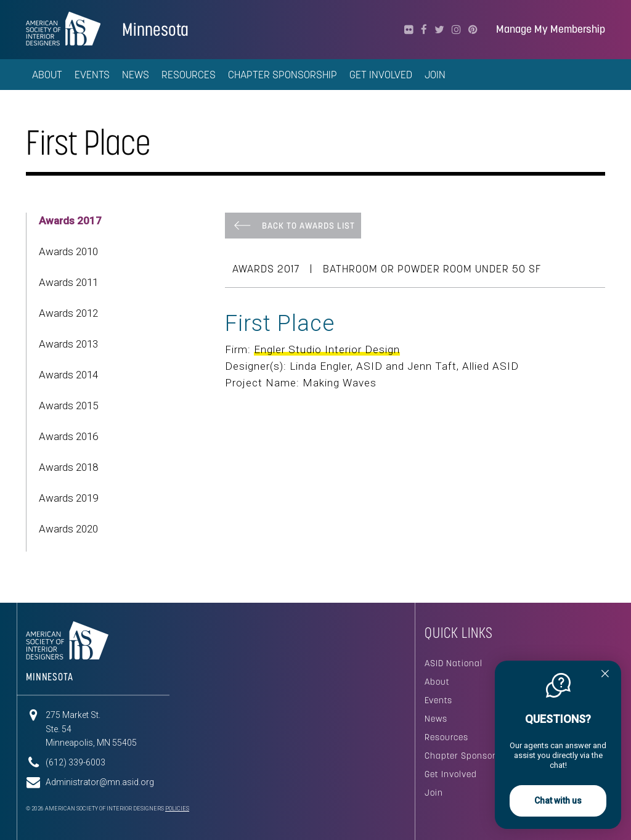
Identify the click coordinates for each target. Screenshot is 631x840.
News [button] (136, 75)
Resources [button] (189, 75)
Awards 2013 (68, 344)
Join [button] (435, 75)
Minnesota (155, 29)
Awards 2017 (70, 221)
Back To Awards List (308, 226)
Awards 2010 (68, 251)
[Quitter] (605, 675)
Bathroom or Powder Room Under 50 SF (432, 269)
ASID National (454, 663)
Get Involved (451, 774)
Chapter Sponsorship (469, 756)
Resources (446, 737)
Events (438, 700)
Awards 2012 (68, 313)
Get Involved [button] (381, 75)
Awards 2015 (68, 406)
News (436, 719)
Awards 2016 (68, 436)
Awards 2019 (68, 498)
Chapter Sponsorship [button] (283, 75)
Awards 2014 (68, 375)
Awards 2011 (68, 282)
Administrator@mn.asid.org (100, 782)
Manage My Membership (551, 29)
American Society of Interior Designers (63, 28)
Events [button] (92, 75)
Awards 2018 (68, 467)
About (437, 682)
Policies (177, 809)
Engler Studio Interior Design (327, 349)
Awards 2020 (68, 529)
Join (434, 793)
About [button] (47, 75)
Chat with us (558, 801)
